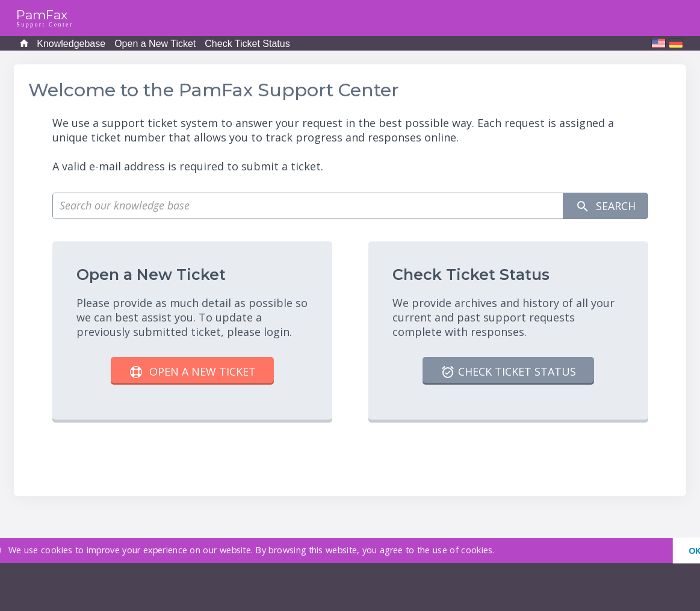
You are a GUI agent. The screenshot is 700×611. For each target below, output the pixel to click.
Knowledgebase (71, 44)
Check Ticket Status (247, 44)
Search (606, 206)
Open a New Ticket (155, 44)
